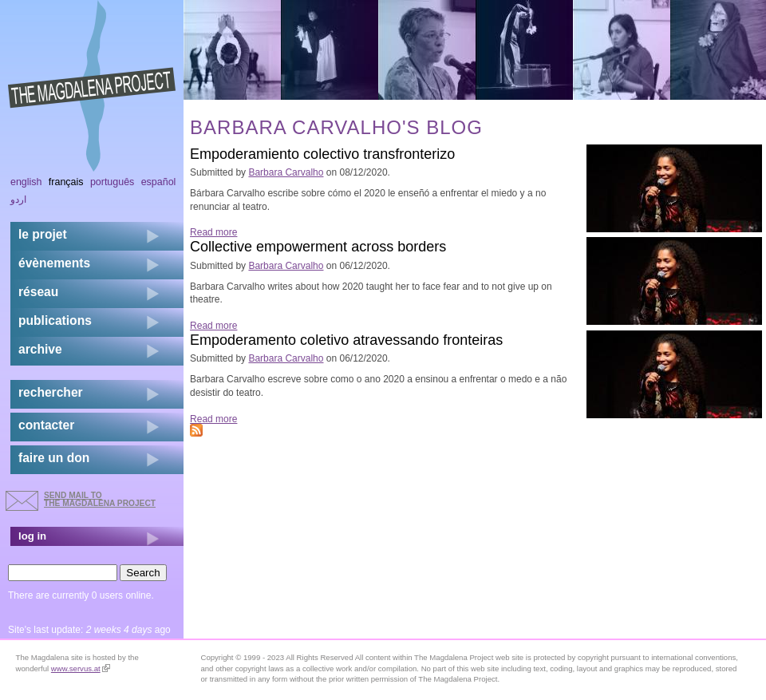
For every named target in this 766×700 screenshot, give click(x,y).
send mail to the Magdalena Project (100, 499)
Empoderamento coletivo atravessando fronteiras (346, 340)
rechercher (51, 392)
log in (32, 536)
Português (112, 182)
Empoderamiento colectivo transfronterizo (322, 154)
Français (66, 182)
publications (55, 320)
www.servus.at (81, 668)
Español (159, 182)
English (26, 182)
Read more (213, 232)
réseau (38, 292)
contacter (46, 425)
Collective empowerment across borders (318, 247)
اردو (18, 200)
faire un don (54, 458)
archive (40, 349)
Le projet (43, 234)
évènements (54, 263)
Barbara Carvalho (286, 172)
